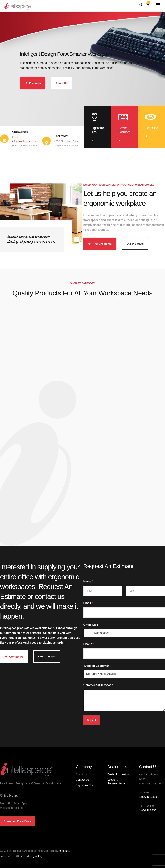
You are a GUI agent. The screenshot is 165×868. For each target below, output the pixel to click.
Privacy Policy (34, 856)
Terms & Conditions (12, 856)
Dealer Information (118, 774)
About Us (81, 774)
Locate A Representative (116, 781)
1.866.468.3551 (148, 810)
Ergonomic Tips (85, 785)
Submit (92, 720)
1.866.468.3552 (148, 797)
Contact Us (82, 780)
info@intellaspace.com (25, 141)
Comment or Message (98, 685)
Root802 (64, 851)
